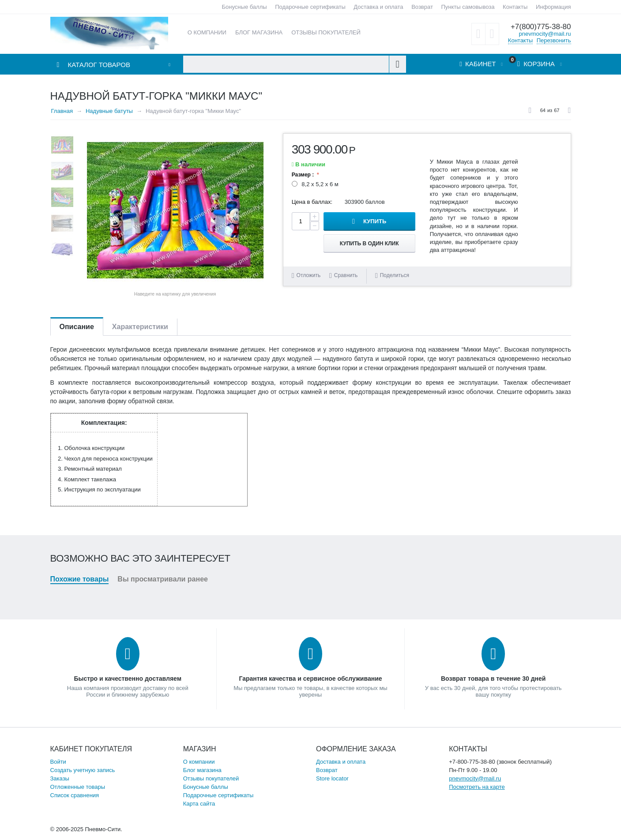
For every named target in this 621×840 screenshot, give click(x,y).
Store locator (332, 778)
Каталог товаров (99, 65)
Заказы (60, 778)
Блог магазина (202, 770)
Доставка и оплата (378, 7)
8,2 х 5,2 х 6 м (316, 184)
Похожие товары (80, 579)
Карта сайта (199, 804)
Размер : (304, 175)
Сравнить (346, 275)
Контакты (515, 7)
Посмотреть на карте (477, 787)
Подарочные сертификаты (310, 7)
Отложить (309, 275)
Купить (375, 221)
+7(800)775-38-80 (541, 27)
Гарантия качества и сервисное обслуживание (310, 679)
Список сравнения (75, 795)
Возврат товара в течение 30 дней (493, 679)
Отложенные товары (78, 787)
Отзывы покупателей (211, 778)
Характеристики (140, 327)
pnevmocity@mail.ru (545, 34)
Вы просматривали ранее (163, 579)
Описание (77, 327)
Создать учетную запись (83, 770)
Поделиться (392, 276)
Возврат (422, 7)
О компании (199, 762)
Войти (58, 762)
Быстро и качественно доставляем (128, 679)
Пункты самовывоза (468, 7)
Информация (553, 7)
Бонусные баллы (245, 7)
